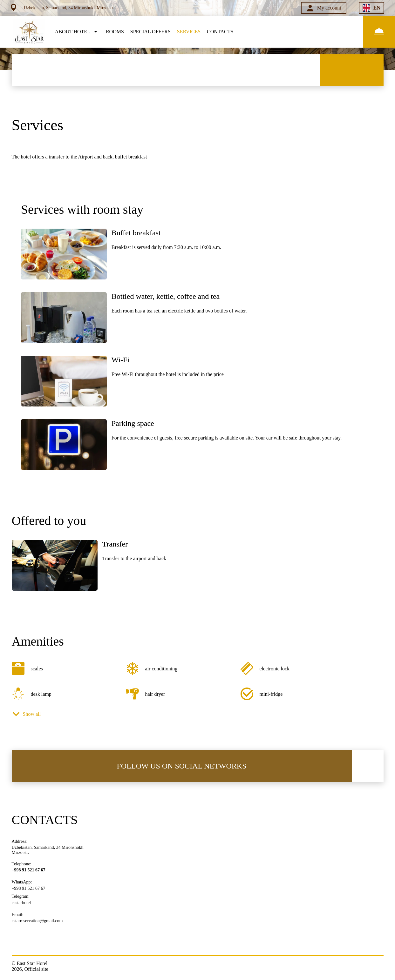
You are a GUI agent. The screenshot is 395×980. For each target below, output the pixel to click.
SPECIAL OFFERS (150, 32)
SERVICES (189, 32)
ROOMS (115, 32)
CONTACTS (220, 32)
